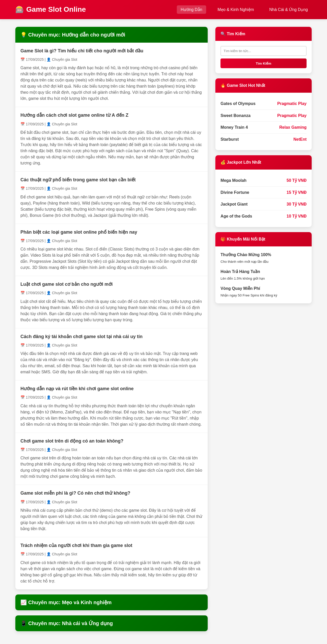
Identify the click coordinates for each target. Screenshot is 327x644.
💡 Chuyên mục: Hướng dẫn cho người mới (73, 35)
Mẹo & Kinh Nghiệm (236, 10)
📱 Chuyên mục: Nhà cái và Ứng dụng (67, 623)
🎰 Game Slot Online (51, 9)
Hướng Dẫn (191, 10)
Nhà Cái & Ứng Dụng (289, 10)
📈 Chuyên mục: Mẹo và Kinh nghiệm (66, 602)
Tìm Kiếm (264, 63)
